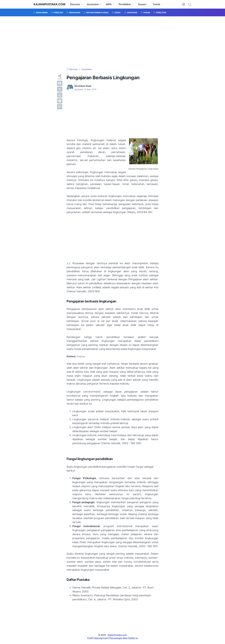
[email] (60, 107)
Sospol (142, 4)
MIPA (109, 4)
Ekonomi (75, 4)
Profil (90, 638)
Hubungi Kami (101, 638)
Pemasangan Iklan (119, 638)
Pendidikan (125, 4)
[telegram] (60, 101)
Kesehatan (93, 4)
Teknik (156, 4)
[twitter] (60, 89)
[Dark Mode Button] (184, 4)
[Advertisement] (113, 42)
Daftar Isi (134, 638)
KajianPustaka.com (49, 4)
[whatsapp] (60, 95)
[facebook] (60, 83)
